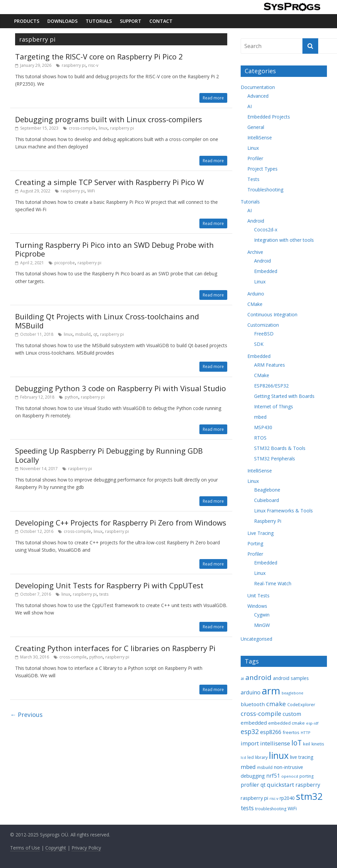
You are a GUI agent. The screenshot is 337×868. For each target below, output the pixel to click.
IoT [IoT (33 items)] (297, 743)
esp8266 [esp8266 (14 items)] (271, 732)
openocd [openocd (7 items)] (290, 776)
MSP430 (263, 427)
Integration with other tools (284, 240)
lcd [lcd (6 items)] (243, 758)
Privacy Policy (86, 848)
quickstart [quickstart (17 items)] (280, 785)
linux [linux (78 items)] (279, 755)
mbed (260, 417)
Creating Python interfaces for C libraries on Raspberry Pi (115, 648)
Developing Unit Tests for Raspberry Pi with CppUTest (109, 585)
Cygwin (262, 615)
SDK (259, 344)
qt (95, 334)
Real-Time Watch (273, 583)
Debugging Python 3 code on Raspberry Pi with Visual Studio (121, 388)
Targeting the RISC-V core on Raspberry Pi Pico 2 (99, 56)
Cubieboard (267, 500)
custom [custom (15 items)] (292, 714)
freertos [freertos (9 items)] (291, 732)
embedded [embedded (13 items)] (254, 723)
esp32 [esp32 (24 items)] (250, 732)
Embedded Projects (269, 117)
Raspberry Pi (268, 521)
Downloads (62, 21)
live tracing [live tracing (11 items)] (302, 757)
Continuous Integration (272, 314)
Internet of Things (274, 406)
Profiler (255, 158)
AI (250, 106)
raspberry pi (74, 65)
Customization (263, 325)
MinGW (262, 625)
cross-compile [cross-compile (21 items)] (261, 714)
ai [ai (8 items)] (242, 678)
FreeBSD (264, 334)
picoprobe (65, 263)
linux (103, 128)
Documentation (258, 87)
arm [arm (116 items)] (271, 691)
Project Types (262, 169)
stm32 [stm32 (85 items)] (309, 796)
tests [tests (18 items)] (247, 808)
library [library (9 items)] (261, 757)
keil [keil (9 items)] (307, 744)
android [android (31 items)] (258, 677)
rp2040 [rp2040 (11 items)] (287, 798)
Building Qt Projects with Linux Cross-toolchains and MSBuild (107, 321)
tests (104, 594)
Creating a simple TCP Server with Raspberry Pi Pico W (109, 182)
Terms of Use (25, 848)
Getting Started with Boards (284, 396)
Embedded (266, 271)
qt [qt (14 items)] (263, 785)
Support (131, 21)
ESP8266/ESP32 (271, 386)
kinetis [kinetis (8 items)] (318, 744)
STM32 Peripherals (275, 459)
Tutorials (99, 21)
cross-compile (82, 128)
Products (27, 21)
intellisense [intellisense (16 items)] (275, 743)
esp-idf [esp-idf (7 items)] (312, 723)
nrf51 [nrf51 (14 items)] (273, 776)
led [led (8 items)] (251, 757)
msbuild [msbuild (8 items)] (265, 767)
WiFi (91, 191)
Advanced (258, 96)
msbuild (83, 334)
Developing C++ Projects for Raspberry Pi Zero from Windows (121, 522)
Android (256, 221)
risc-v (93, 65)
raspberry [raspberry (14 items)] (308, 785)
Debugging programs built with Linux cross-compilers (109, 119)
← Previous (26, 715)
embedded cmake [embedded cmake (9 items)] (286, 723)
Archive (255, 252)
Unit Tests (258, 596)
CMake (255, 304)
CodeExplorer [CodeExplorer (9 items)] (301, 704)
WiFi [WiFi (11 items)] (292, 808)
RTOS (260, 438)
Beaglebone (267, 490)
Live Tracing (260, 533)
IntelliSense (260, 138)
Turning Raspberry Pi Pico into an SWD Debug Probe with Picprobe (114, 249)
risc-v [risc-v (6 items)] (274, 798)
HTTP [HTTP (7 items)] (306, 733)
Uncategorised (256, 639)
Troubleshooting (265, 190)
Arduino (256, 294)
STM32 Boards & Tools (280, 448)
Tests (253, 179)
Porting (255, 543)
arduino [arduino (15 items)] (251, 692)
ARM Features (270, 365)
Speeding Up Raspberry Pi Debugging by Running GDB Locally (109, 455)
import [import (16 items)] (250, 743)
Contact (161, 21)
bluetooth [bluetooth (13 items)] (253, 704)
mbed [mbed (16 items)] (248, 767)
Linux (253, 148)
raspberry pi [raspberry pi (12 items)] (254, 798)
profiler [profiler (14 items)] (250, 785)
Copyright (56, 848)
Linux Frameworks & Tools (283, 511)
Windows (257, 606)
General (256, 127)
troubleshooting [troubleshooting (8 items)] (271, 809)
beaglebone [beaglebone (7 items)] (293, 693)
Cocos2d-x (266, 230)
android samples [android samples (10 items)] (291, 678)
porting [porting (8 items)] (306, 776)
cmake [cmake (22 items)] (276, 704)
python (71, 397)
